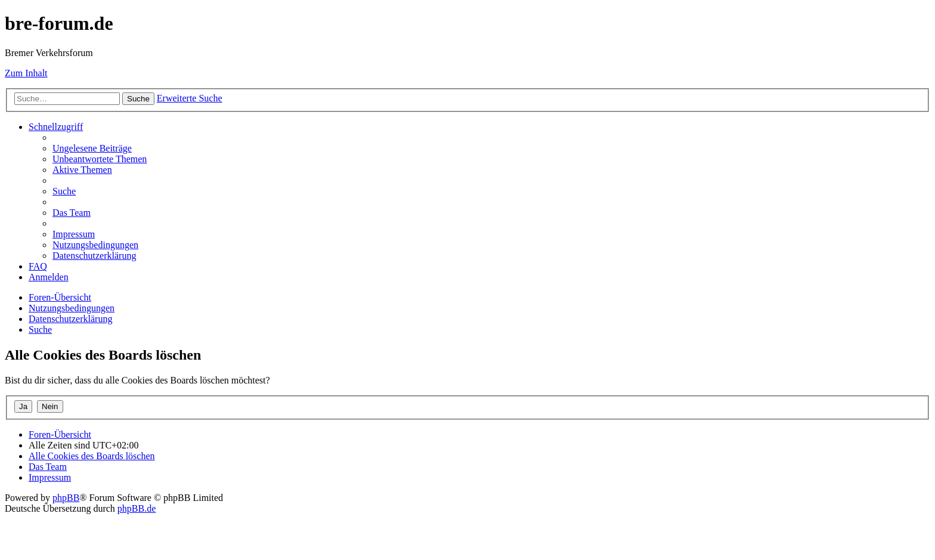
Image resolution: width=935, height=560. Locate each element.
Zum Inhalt (26, 73)
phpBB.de (137, 508)
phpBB (66, 498)
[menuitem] (92, 148)
